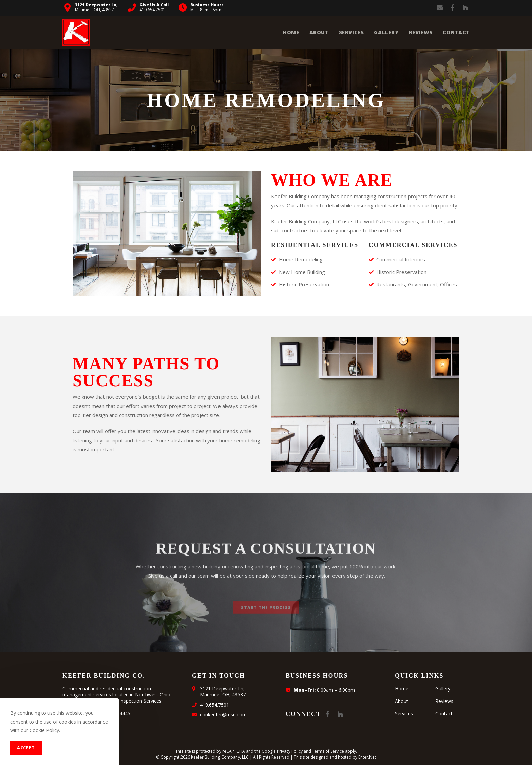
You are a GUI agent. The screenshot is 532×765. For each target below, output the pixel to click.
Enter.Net (367, 757)
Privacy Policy (290, 751)
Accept (26, 748)
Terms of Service (328, 751)
